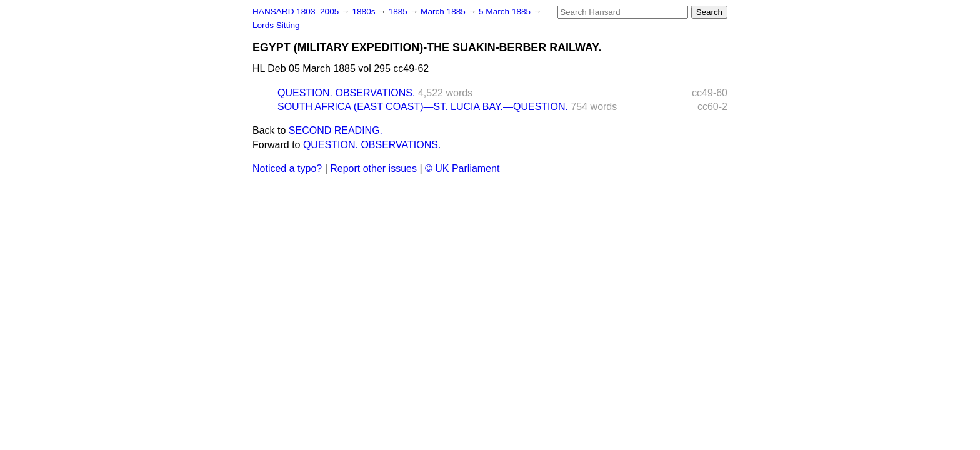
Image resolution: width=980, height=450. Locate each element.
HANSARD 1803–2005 (296, 12)
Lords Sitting (276, 25)
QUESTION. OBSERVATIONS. (346, 93)
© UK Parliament (462, 168)
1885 (399, 12)
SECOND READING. (336, 130)
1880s (365, 12)
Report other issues (373, 168)
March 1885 (444, 12)
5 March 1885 (506, 12)
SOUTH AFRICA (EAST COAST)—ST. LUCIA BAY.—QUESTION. (423, 107)
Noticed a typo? (287, 168)
